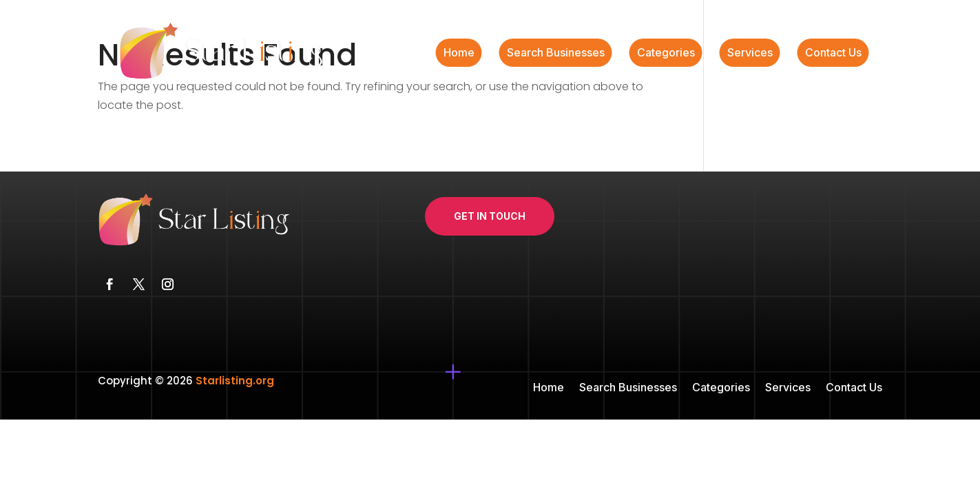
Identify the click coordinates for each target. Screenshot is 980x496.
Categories (666, 53)
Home (459, 53)
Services (750, 53)
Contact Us (833, 53)
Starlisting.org (235, 381)
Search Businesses (556, 53)
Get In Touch (490, 216)
